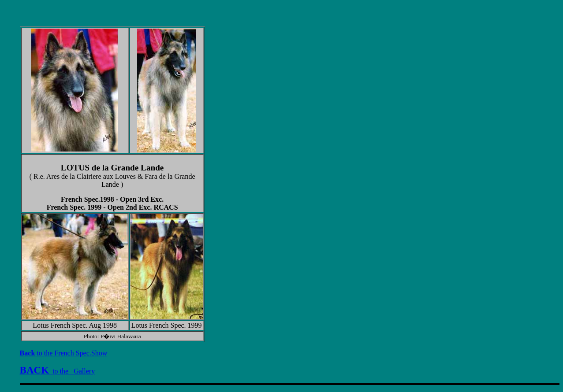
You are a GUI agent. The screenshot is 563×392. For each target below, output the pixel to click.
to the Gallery (58, 371)
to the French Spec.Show (64, 353)
